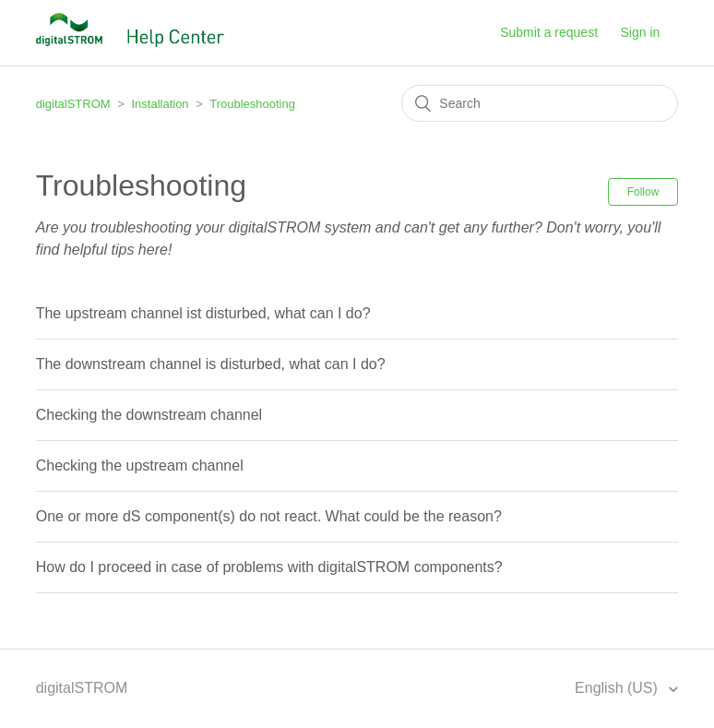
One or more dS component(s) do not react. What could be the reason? (269, 516)
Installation (160, 104)
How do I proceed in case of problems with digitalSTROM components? (269, 567)
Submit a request (549, 32)
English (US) (618, 688)
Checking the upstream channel (140, 465)
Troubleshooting (252, 104)
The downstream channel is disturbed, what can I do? (211, 364)
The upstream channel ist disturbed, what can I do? (203, 313)
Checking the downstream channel (149, 415)
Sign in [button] (641, 32)
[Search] (540, 103)
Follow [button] (643, 192)
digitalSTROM (73, 104)
